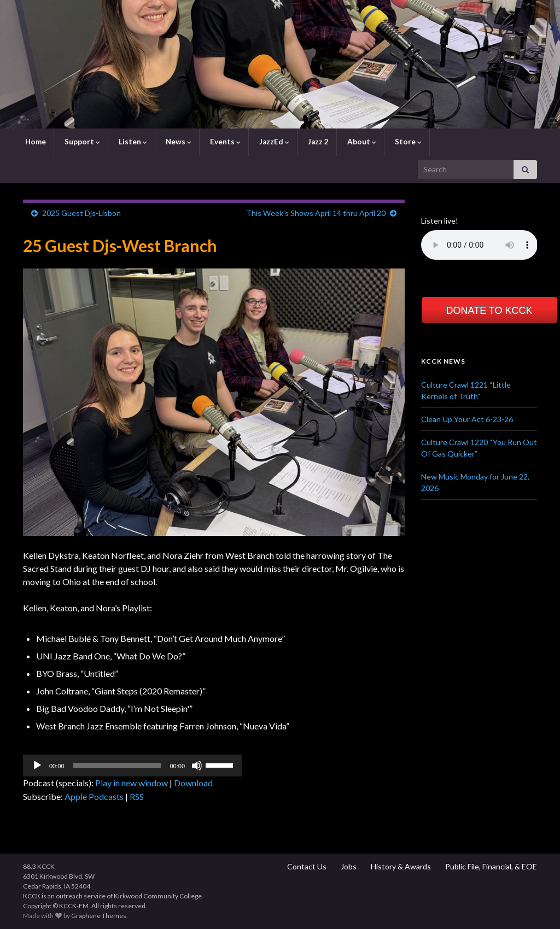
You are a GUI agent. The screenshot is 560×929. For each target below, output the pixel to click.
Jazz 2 (317, 142)
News (178, 142)
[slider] (117, 766)
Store (407, 142)
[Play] (37, 766)
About (361, 142)
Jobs (348, 866)
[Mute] (197, 766)
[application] (132, 766)
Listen (132, 142)
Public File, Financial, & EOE (490, 866)
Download (193, 783)
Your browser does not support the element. (479, 245)
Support (81, 142)
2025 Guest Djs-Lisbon (81, 213)
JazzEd (273, 142)
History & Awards (400, 866)
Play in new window (132, 783)
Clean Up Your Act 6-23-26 (467, 419)
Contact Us (306, 866)
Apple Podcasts (94, 796)
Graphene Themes (99, 916)
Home (35, 142)
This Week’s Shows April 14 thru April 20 (316, 213)
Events (224, 142)
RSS (137, 796)
